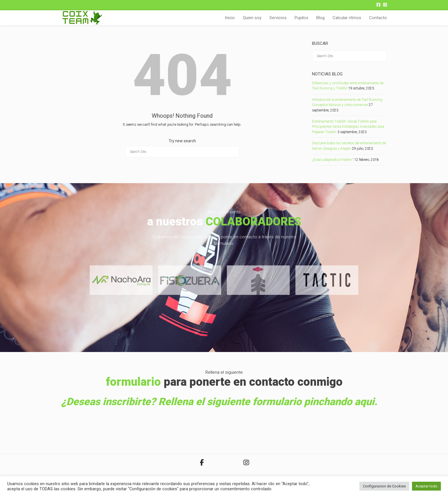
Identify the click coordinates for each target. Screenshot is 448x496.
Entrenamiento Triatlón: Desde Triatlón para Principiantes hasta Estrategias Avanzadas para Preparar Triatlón (348, 127)
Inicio (230, 18)
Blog (320, 18)
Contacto (378, 18)
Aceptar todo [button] (426, 486)
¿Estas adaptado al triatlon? (333, 160)
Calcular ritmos (347, 18)
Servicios (278, 18)
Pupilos (301, 18)
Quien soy (252, 18)
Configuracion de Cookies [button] (384, 486)
